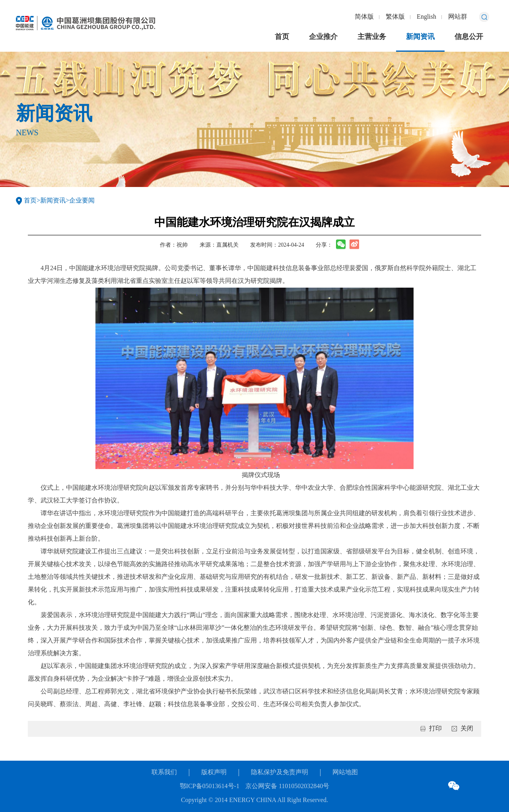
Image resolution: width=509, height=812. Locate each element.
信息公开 (469, 37)
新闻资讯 (420, 37)
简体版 (364, 17)
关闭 (467, 729)
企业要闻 (82, 201)
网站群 (458, 17)
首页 (282, 37)
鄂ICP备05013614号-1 (210, 786)
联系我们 (164, 772)
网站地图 (345, 772)
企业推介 (323, 37)
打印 (435, 729)
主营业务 (372, 37)
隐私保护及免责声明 (280, 772)
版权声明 (214, 772)
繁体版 (395, 17)
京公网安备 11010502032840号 (287, 786)
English (426, 17)
